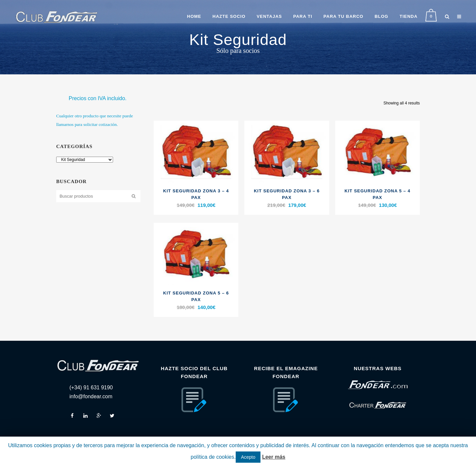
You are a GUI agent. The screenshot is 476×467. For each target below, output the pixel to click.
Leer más (274, 457)
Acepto (248, 457)
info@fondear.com (91, 396)
